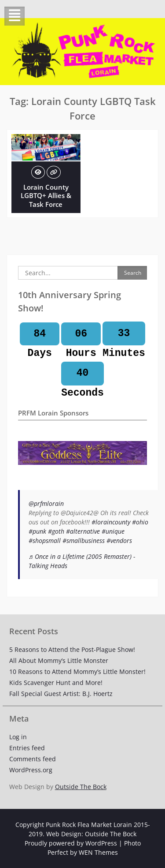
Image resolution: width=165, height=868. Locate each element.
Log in (18, 737)
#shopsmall (45, 541)
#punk (37, 531)
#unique (113, 531)
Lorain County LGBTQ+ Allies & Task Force (46, 196)
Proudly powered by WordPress (71, 843)
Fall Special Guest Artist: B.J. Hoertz (61, 694)
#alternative (83, 531)
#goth (56, 531)
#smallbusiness (84, 541)
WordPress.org (31, 770)
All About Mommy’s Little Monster (59, 660)
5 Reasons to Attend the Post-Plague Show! (72, 649)
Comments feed (33, 759)
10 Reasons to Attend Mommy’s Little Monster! (77, 672)
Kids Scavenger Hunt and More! (56, 683)
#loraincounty (111, 522)
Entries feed (27, 748)
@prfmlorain (46, 503)
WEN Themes (98, 852)
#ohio (140, 522)
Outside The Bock (81, 787)
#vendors (119, 541)
